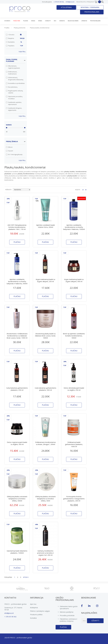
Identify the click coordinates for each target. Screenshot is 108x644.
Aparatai (84, 21)
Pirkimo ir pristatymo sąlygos (40, 611)
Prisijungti (91, 2)
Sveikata (62, 21)
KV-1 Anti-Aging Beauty (14, 154)
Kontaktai (33, 618)
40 (86, 190)
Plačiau (63, 627)
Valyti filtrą (22, 52)
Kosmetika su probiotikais (15, 83)
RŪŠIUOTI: (9, 190)
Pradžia (7, 28)
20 (83, 190)
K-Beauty (48, 21)
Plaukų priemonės (20, 28)
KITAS (26, 577)
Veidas (33, 21)
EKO (55, 21)
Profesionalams (92, 12)
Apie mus (33, 604)
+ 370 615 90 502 (59, 2)
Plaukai (26, 21)
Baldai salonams (73, 21)
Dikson (9, 147)
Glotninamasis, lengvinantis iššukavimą (15, 79)
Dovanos (7, 21)
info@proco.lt (70, 2)
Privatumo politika (36, 615)
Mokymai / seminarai (90, 7)
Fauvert (9, 151)
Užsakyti (95, 621)
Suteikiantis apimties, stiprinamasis (14, 103)
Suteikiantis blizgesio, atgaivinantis (14, 109)
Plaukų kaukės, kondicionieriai (40, 28)
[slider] (7, 128)
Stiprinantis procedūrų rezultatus (14, 98)
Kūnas (40, 21)
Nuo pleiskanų (12, 87)
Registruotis (81, 2)
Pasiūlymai (17, 21)
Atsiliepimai (66, 7)
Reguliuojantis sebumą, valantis (15, 92)
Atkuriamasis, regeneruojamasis (13, 67)
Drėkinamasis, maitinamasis (12, 73)
